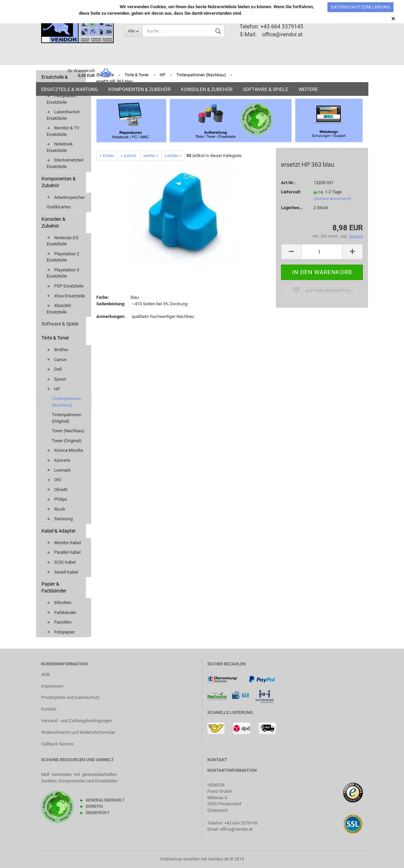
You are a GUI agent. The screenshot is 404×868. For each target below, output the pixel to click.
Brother (57, 350)
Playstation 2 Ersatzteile (63, 257)
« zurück (129, 156)
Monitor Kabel (64, 543)
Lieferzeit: (291, 192)
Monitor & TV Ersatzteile (63, 131)
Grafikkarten (59, 207)
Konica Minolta (65, 450)
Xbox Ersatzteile (66, 296)
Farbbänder (61, 612)
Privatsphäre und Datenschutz (70, 697)
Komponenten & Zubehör (139, 89)
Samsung (60, 519)
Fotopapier (61, 632)
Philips (57, 499)
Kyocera (58, 460)
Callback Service (57, 744)
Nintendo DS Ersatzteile (63, 241)
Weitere (308, 89)
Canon (57, 360)
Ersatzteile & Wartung (70, 89)
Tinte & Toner (55, 338)
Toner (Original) (67, 441)
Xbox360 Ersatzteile (59, 309)
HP (53, 389)
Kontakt (49, 709)
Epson (56, 379)
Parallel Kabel (64, 552)
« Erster (107, 156)
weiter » (151, 156)
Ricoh (56, 509)
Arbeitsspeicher (66, 197)
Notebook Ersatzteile (60, 147)
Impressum (52, 686)
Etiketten (59, 603)
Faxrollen (59, 622)
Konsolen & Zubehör (207, 89)
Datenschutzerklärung (360, 7)
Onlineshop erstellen (180, 859)
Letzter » (173, 156)
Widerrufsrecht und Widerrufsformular (78, 732)
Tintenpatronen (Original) (66, 418)
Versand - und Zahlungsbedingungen (77, 721)
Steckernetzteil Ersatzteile (65, 163)
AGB (45, 674)
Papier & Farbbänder (54, 587)
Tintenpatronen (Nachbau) (66, 402)
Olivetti (57, 490)
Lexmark (59, 470)
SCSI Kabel (61, 562)
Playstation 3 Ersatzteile (63, 273)
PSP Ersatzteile (65, 286)
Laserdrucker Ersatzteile (63, 115)
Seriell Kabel (62, 572)
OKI (54, 480)
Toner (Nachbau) (68, 431)
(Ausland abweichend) (332, 199)
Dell (54, 369)
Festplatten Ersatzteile (61, 99)
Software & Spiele (266, 89)
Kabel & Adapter (59, 531)
